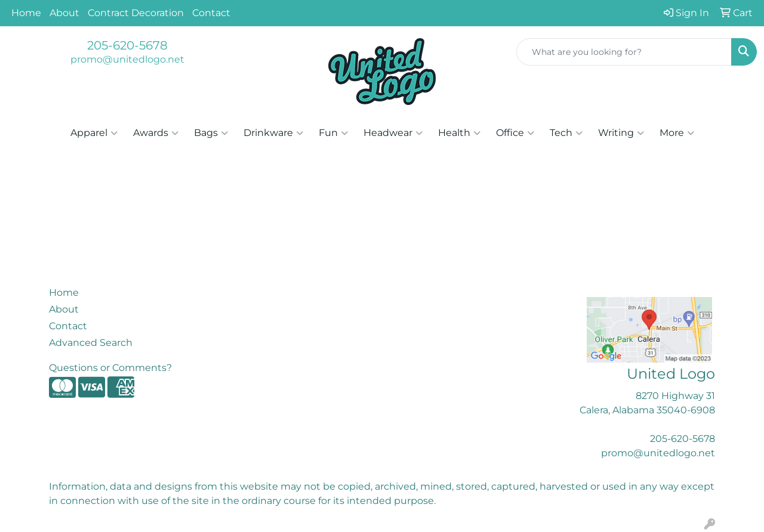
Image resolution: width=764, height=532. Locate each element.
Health (459, 133)
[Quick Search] (624, 52)
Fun (333, 133)
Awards (156, 133)
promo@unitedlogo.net (127, 59)
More (677, 133)
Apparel (94, 133)
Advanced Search (91, 343)
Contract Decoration (136, 13)
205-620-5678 (127, 45)
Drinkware (273, 133)
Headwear (393, 133)
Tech (566, 133)
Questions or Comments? (110, 368)
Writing (621, 133)
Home (26, 13)
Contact (211, 13)
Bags (211, 133)
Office (515, 133)
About (64, 13)
